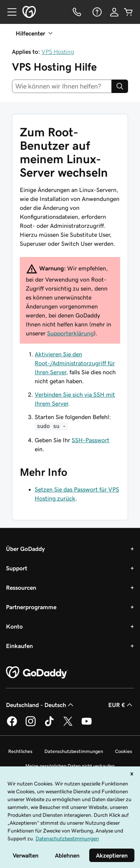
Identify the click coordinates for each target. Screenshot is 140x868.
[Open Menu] (9, 12)
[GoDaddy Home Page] (37, 673)
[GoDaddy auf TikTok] (49, 725)
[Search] (120, 86)
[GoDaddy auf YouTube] (87, 725)
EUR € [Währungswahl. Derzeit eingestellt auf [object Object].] (121, 705)
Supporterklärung (70, 333)
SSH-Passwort (91, 440)
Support (17, 568)
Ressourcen (21, 588)
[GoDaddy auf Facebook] (12, 725)
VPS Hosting (58, 52)
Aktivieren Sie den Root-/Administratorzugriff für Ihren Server (75, 363)
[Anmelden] (114, 12)
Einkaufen (19, 646)
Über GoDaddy (25, 549)
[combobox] (62, 86)
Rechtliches (20, 751)
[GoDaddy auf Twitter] (68, 725)
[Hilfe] (96, 12)
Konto (14, 626)
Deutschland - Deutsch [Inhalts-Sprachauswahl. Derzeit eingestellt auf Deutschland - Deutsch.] (41, 705)
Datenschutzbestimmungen (74, 751)
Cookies (124, 751)
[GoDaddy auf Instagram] (31, 725)
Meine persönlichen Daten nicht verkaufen (70, 766)
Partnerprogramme (31, 607)
